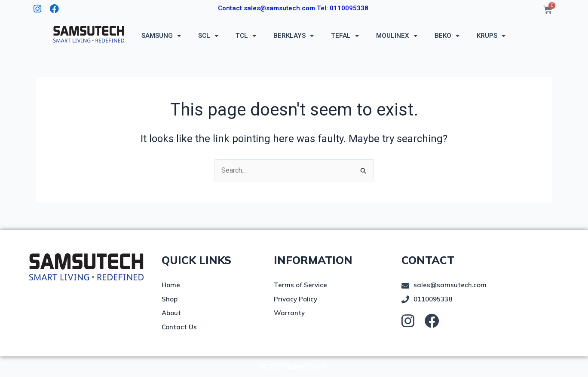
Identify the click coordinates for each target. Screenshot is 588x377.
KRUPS (491, 36)
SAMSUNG (161, 36)
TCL (246, 36)
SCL (208, 36)
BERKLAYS (294, 36)
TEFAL (345, 36)
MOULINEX (397, 36)
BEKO (447, 36)
